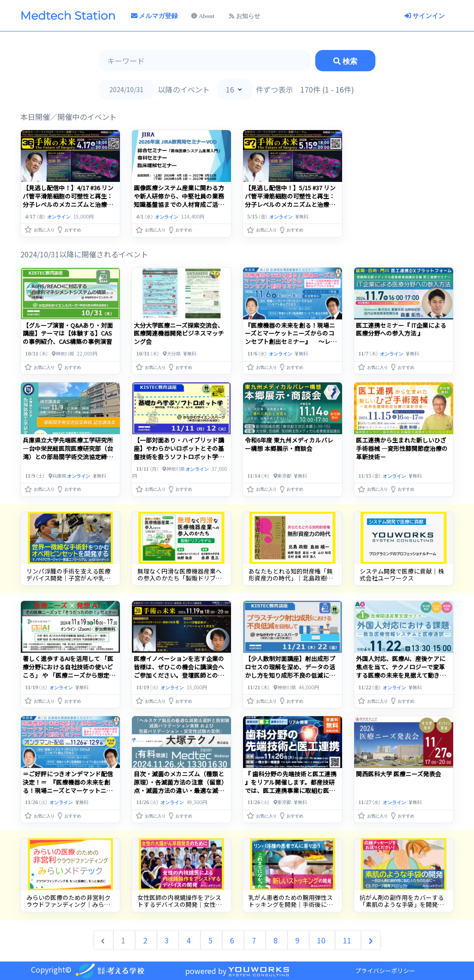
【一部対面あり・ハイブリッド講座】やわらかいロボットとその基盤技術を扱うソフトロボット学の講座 (179, 453)
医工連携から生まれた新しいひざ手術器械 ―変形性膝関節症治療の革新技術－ (402, 448)
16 (230, 89)
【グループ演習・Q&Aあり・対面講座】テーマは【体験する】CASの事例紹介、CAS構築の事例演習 (68, 334)
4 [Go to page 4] (190, 940)
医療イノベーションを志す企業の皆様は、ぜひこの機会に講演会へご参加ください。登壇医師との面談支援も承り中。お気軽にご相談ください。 (179, 675)
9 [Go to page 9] (298, 940)
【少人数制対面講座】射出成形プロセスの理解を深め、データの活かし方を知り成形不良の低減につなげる (290, 671)
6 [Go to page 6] (233, 940)
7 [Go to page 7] (255, 940)
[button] (40, 228)
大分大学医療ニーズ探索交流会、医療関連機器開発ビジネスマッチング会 (179, 334)
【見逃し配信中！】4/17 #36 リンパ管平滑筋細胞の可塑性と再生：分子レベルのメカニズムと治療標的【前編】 (290, 200)
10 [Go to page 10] (322, 940)
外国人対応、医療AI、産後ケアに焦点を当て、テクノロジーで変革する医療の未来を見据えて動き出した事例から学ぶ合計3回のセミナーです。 (403, 675)
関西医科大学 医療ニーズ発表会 (399, 774)
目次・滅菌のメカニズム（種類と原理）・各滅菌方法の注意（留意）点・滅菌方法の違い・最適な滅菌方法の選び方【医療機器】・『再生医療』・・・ (181, 790)
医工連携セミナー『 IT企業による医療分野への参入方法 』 (401, 329)
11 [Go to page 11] (348, 940)
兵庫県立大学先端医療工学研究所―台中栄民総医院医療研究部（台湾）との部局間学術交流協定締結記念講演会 (68, 453)
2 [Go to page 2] (146, 940)
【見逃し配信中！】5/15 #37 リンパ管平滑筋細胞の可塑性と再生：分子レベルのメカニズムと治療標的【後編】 (179, 200)
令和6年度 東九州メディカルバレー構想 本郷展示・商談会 (289, 444)
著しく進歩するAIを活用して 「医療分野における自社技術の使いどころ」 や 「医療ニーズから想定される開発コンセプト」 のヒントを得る (69, 675)
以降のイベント (184, 89)
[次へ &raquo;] (371, 940)
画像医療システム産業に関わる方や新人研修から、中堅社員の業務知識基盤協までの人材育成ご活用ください (68, 200)
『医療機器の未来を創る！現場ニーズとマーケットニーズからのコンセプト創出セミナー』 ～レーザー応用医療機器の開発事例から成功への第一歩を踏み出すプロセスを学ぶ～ (291, 346)
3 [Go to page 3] (168, 940)
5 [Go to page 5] (211, 940)
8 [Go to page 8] (277, 940)
